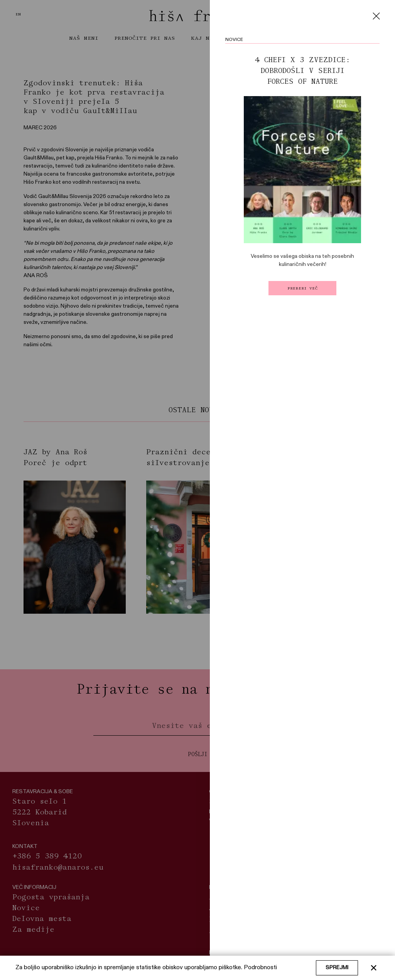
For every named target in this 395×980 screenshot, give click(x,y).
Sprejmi (337, 968)
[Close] (376, 16)
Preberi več (302, 288)
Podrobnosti (260, 968)
